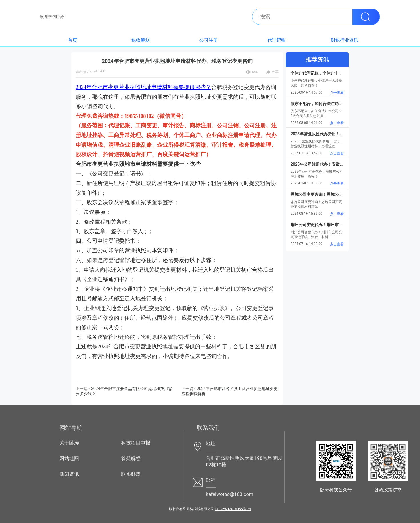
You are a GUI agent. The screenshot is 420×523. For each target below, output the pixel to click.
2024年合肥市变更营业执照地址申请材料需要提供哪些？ (143, 87)
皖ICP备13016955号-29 (233, 509)
